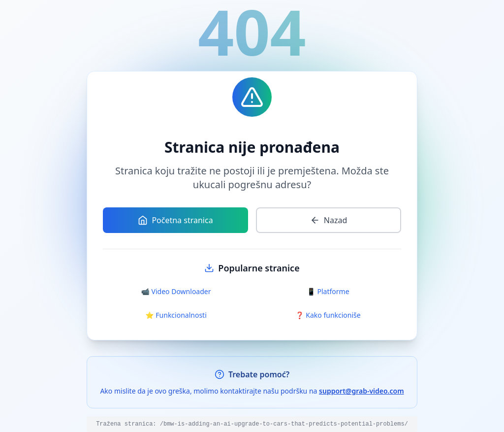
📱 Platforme (328, 291)
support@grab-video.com (362, 391)
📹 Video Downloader (176, 291)
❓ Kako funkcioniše (328, 315)
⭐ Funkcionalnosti (176, 315)
